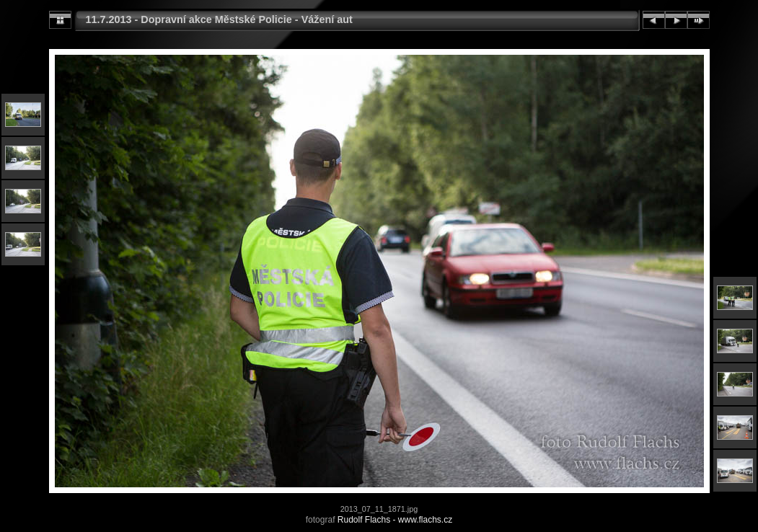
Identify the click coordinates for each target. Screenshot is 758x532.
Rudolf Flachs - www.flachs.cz (395, 520)
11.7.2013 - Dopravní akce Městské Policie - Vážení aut (219, 19)
